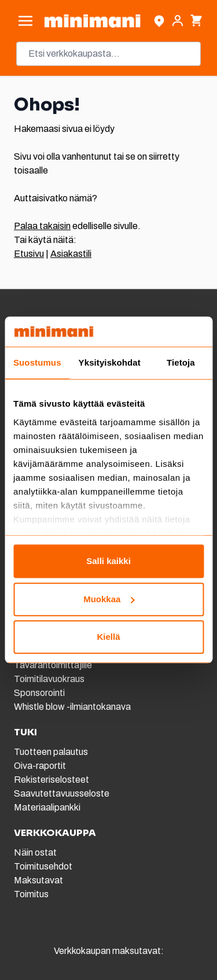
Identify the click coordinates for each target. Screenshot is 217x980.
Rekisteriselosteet (52, 780)
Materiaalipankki (47, 807)
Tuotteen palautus (52, 752)
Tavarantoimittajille (53, 665)
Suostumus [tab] (37, 363)
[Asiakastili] (178, 21)
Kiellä (108, 637)
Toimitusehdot (43, 866)
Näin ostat (35, 852)
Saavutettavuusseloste (62, 793)
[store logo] (92, 21)
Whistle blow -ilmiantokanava (72, 707)
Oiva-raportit (40, 766)
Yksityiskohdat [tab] (110, 363)
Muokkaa (109, 599)
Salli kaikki (108, 561)
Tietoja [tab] (181, 363)
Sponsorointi (39, 693)
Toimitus (31, 894)
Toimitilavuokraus (49, 679)
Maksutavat (38, 880)
